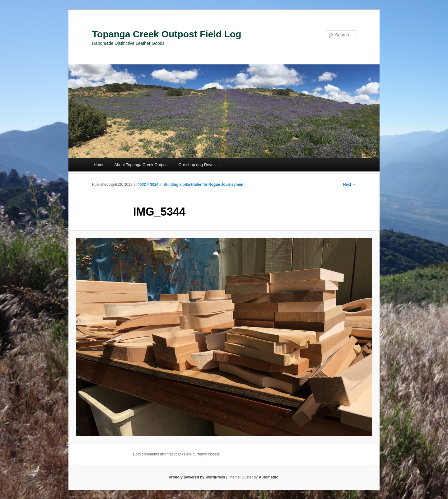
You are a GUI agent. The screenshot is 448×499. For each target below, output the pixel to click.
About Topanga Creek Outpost (141, 165)
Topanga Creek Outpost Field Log (167, 34)
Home (99, 165)
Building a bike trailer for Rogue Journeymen (203, 184)
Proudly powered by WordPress (197, 477)
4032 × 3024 (148, 184)
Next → (350, 184)
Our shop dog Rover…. (199, 165)
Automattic (269, 477)
